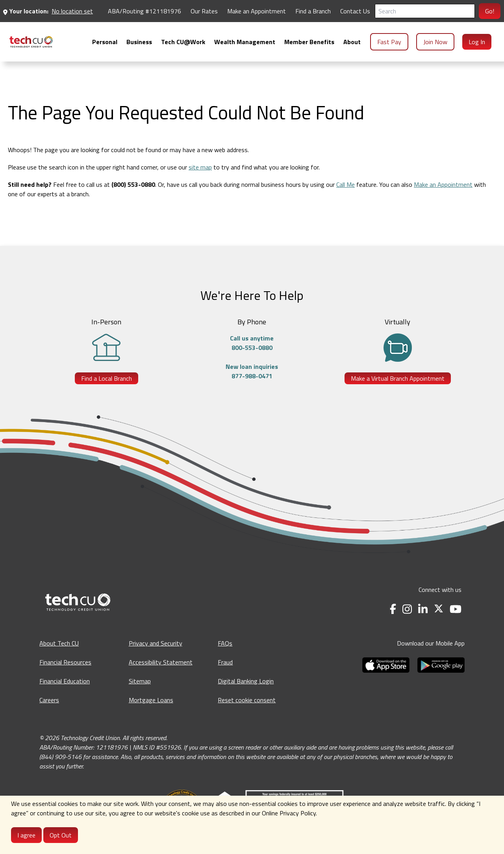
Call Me (346, 184)
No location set (72, 11)
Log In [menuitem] (477, 42)
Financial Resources (65, 662)
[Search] (425, 11)
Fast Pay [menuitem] (389, 42)
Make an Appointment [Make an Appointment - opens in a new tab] (257, 11)
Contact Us (355, 11)
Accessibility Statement (161, 662)
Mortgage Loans (151, 700)
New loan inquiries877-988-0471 (252, 371)
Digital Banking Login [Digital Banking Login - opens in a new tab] (246, 681)
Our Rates (204, 11)
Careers (49, 700)
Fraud (225, 662)
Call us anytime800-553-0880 (252, 343)
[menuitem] (31, 42)
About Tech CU (59, 643)
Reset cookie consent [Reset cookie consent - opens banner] (247, 700)
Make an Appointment (443, 184)
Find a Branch (313, 11)
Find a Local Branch (107, 378)
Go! (490, 11)
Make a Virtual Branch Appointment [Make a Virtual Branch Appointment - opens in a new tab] (398, 378)
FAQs (225, 643)
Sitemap (140, 681)
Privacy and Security (156, 643)
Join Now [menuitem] (435, 42)
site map (200, 167)
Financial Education (65, 681)
